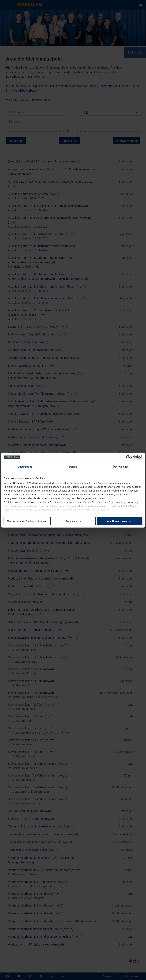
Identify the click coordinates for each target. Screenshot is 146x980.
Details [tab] (73, 467)
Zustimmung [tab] (25, 467)
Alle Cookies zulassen (120, 521)
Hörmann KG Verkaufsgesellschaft (34, 483)
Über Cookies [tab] (121, 467)
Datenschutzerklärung (48, 510)
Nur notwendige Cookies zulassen (26, 521)
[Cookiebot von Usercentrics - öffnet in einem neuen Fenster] (128, 457)
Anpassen (73, 521)
